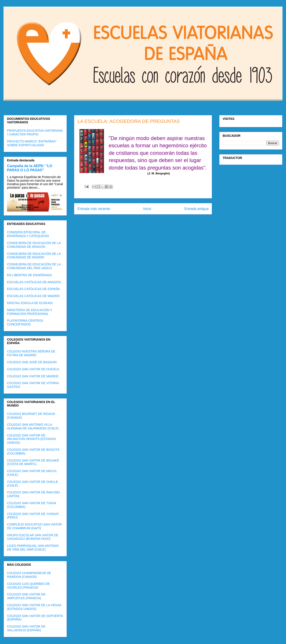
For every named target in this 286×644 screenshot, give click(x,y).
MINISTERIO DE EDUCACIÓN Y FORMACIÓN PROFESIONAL (30, 312)
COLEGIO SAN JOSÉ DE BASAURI (32, 362)
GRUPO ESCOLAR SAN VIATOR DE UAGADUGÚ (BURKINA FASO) (33, 537)
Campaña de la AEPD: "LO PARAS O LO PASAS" (30, 168)
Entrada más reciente (94, 209)
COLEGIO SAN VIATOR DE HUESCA (33, 369)
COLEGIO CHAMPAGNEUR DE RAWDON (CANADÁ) (29, 575)
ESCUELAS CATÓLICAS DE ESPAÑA (33, 289)
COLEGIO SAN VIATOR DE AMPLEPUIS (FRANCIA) (26, 596)
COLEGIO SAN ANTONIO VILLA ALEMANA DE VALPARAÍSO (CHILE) (33, 426)
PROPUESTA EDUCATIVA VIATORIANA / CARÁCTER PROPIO (35, 132)
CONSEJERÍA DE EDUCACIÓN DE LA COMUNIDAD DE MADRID (34, 256)
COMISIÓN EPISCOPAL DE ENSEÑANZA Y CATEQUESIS (28, 234)
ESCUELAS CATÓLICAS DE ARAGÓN (34, 282)
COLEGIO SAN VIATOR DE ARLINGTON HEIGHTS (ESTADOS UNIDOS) (31, 439)
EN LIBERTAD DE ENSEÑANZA (29, 275)
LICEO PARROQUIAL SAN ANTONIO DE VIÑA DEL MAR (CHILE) (33, 548)
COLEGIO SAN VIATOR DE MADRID (33, 376)
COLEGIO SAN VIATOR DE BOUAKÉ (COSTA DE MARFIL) (33, 462)
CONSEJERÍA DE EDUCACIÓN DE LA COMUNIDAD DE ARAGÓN (34, 245)
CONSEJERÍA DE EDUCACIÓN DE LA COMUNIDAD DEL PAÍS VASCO (34, 266)
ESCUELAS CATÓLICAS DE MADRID (33, 296)
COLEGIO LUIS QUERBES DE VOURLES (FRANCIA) (28, 586)
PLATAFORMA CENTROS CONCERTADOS (25, 322)
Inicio (147, 209)
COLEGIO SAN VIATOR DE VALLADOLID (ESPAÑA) (26, 628)
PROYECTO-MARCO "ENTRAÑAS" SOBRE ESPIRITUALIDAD (32, 143)
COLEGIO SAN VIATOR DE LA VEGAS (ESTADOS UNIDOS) (34, 607)
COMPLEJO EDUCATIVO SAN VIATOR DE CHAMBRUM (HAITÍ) (34, 526)
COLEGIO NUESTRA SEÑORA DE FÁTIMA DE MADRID (31, 353)
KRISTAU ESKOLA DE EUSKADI (30, 303)
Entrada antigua (196, 209)
